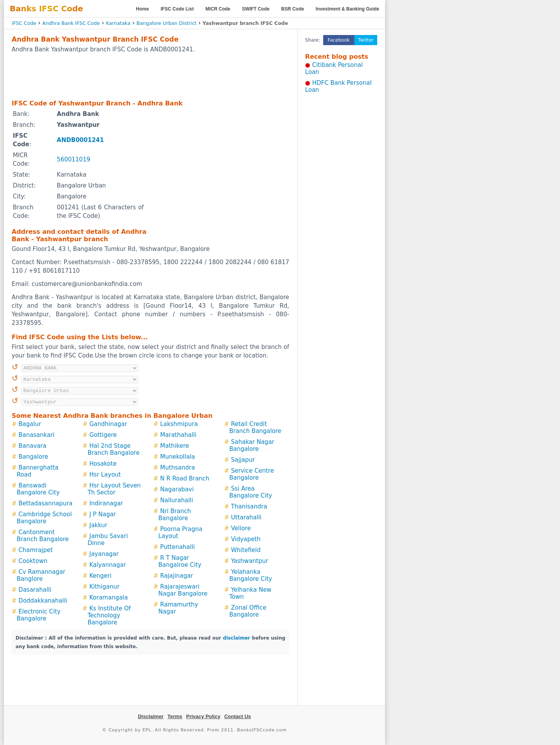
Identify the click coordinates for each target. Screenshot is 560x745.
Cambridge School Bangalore (44, 518)
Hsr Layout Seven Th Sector (114, 489)
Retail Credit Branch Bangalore (255, 428)
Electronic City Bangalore (39, 615)
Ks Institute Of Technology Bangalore (109, 615)
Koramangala (109, 598)
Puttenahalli (178, 547)
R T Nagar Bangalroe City (180, 561)
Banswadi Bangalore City (38, 489)
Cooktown (33, 561)
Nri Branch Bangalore (175, 515)
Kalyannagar (108, 565)
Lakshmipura (179, 424)
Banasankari (37, 435)
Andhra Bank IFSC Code (71, 23)
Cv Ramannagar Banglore (41, 575)
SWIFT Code (256, 9)
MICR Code (218, 9)
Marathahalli (178, 435)
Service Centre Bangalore (251, 474)
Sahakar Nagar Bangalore (252, 445)
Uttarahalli (246, 517)
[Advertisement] (150, 76)
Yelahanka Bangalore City (250, 575)
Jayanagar (104, 554)
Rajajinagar (177, 576)
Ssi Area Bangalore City (250, 492)
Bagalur (30, 424)
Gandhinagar (108, 424)
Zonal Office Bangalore (248, 611)
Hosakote (103, 464)
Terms (175, 716)
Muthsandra (178, 468)
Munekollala (178, 457)
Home (143, 9)
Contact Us (238, 716)
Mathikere (175, 446)
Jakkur (98, 525)
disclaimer (236, 638)
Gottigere (103, 435)
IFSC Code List (177, 9)
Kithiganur (104, 587)
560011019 (73, 160)
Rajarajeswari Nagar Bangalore (183, 590)
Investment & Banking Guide (347, 9)
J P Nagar (103, 514)
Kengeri (101, 576)
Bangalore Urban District (166, 23)
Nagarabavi (177, 489)
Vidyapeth (246, 539)
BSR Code (293, 9)
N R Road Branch (185, 479)
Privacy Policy (203, 716)
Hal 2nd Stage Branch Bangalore (114, 449)
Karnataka (118, 23)
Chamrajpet (36, 550)
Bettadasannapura (46, 503)
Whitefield (246, 550)
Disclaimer (151, 716)
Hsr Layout (105, 475)
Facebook (339, 40)
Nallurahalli (177, 500)
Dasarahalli (35, 590)
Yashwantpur (250, 561)
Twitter (366, 40)
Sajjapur (243, 460)
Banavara (33, 446)
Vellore (241, 528)
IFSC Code (24, 23)
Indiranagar (106, 503)
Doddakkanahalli (43, 601)
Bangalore (33, 457)
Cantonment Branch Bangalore (43, 536)
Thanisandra (249, 507)
